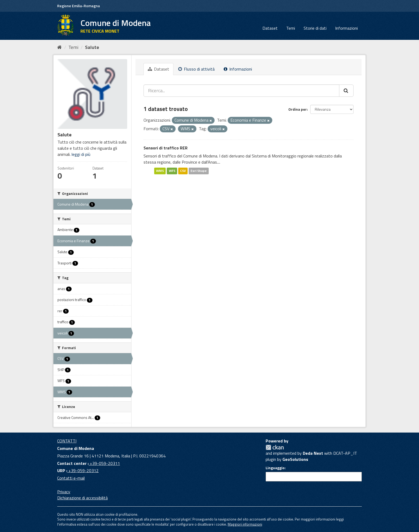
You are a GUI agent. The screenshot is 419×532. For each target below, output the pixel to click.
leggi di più (81, 154)
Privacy (64, 492)
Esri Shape (199, 171)
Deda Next (313, 453)
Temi (291, 28)
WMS (160, 171)
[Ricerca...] (241, 91)
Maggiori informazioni (245, 524)
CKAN (275, 447)
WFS (172, 171)
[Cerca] (346, 91)
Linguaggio (275, 468)
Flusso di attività (196, 69)
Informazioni (346, 28)
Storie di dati (315, 28)
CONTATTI (67, 441)
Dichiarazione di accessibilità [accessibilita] (82, 498)
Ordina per (298, 109)
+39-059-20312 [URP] (83, 471)
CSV (183, 171)
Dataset (270, 28)
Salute (92, 47)
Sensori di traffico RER (166, 148)
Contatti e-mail (71, 478)
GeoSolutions (295, 459)
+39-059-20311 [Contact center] (104, 463)
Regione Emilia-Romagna (79, 6)
